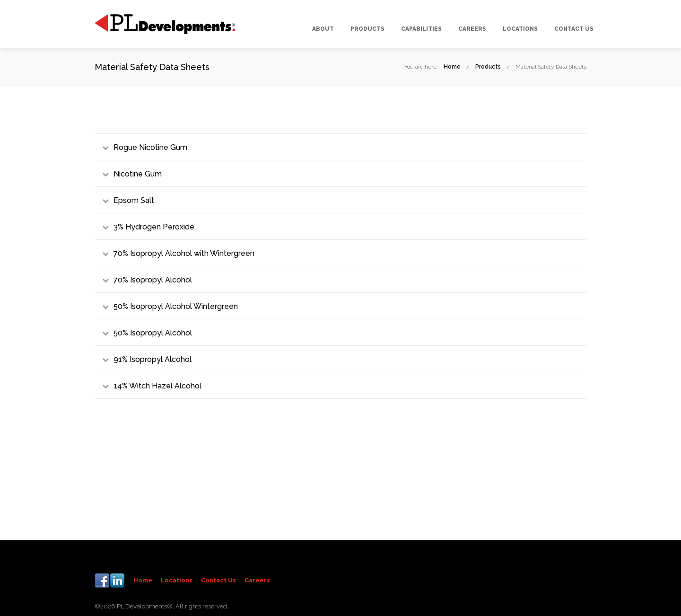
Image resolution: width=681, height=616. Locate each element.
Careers (257, 580)
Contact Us (218, 580)
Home (452, 67)
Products (488, 67)
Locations (177, 580)
